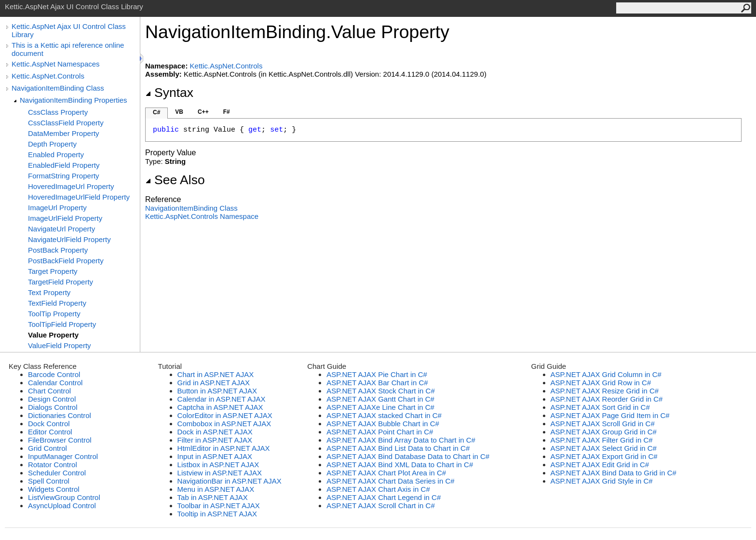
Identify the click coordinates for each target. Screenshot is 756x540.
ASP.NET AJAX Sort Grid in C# (600, 407)
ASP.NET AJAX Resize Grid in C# (605, 391)
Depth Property (52, 144)
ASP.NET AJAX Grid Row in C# (601, 383)
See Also (175, 180)
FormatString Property (64, 176)
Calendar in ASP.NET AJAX (222, 399)
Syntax (169, 93)
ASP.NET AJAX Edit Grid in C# (600, 465)
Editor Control (50, 432)
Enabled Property (56, 155)
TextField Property (57, 303)
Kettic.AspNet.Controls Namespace (202, 216)
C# (156, 112)
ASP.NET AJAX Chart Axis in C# (378, 489)
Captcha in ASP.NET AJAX (220, 407)
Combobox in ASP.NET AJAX (224, 424)
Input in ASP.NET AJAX (215, 456)
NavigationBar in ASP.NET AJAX (229, 481)
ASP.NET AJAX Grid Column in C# (606, 374)
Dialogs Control (53, 407)
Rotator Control (53, 465)
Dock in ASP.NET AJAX (215, 432)
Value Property (53, 335)
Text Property (49, 292)
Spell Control (49, 481)
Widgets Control (54, 489)
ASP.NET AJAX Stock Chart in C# (381, 391)
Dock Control (49, 424)
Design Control (52, 399)
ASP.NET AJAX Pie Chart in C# (377, 374)
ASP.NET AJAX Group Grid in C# (604, 432)
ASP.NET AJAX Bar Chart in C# (377, 383)
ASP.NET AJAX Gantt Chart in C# (380, 399)
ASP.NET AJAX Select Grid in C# (604, 448)
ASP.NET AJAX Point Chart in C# (380, 432)
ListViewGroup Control (64, 497)
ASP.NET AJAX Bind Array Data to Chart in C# (401, 440)
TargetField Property (61, 282)
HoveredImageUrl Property (71, 186)
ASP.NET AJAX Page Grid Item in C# (610, 415)
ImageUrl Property (57, 208)
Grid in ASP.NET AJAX (214, 383)
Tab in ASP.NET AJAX (213, 497)
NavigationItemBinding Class (58, 88)
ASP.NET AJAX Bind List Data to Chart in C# (398, 448)
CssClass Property (58, 112)
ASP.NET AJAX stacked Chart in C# (384, 415)
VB (179, 112)
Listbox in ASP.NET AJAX (218, 465)
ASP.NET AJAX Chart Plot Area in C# (386, 473)
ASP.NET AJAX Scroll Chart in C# (381, 506)
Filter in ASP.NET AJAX (215, 440)
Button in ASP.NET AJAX (217, 391)
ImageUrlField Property (65, 218)
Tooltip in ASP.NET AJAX (217, 514)
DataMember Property (64, 133)
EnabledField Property (64, 165)
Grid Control (47, 448)
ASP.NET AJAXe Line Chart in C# (380, 407)
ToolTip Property (54, 314)
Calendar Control (55, 383)
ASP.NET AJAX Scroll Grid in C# (603, 424)
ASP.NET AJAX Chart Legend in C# (384, 497)
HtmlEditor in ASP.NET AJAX (224, 448)
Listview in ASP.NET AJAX (220, 473)
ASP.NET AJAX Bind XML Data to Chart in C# (400, 465)
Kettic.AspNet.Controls (48, 76)
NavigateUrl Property (61, 229)
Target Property (53, 271)
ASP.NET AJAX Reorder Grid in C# (607, 399)
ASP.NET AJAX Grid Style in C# (602, 481)
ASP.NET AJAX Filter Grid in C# (602, 440)
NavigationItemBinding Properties (74, 100)
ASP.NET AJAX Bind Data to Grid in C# (614, 473)
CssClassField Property (66, 123)
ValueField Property (60, 345)
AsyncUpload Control (62, 506)
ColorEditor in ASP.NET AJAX (225, 415)
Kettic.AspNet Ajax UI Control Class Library (69, 30)
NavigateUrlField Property (69, 239)
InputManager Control (63, 456)
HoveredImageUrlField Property (79, 197)
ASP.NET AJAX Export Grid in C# (604, 456)
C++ (203, 112)
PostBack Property (58, 250)
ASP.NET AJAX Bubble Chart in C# (383, 424)
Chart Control (49, 391)
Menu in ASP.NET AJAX (216, 489)
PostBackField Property (66, 261)
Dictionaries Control (60, 415)
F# (227, 112)
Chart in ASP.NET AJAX (216, 374)
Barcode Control (54, 374)
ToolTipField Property (62, 324)
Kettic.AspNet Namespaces (56, 64)
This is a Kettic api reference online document (68, 49)
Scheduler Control (57, 473)
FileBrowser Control (60, 440)
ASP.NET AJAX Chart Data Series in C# (390, 481)
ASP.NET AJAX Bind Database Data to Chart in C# (408, 456)
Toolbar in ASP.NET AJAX (219, 506)
